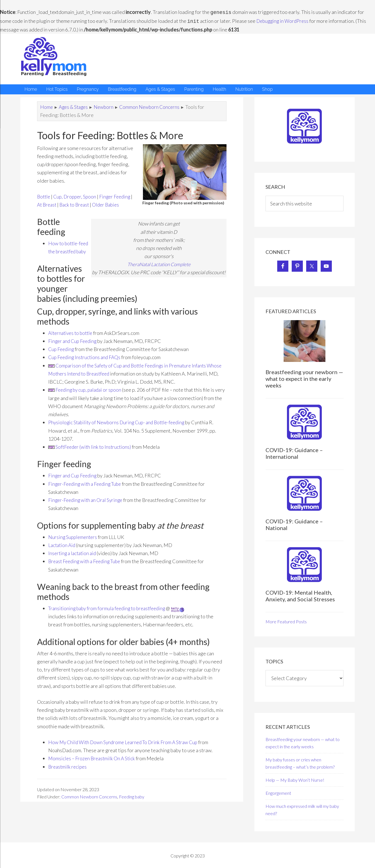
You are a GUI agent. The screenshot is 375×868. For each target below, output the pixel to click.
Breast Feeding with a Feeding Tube (87, 567)
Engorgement (278, 792)
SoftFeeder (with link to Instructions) (94, 452)
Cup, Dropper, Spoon (77, 195)
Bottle (44, 195)
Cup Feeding (62, 355)
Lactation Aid (63, 551)
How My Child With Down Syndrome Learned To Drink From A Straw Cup (126, 748)
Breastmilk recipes (68, 772)
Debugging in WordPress (284, 20)
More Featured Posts (286, 620)
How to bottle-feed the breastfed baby (68, 259)
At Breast (68, 203)
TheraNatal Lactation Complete (159, 271)
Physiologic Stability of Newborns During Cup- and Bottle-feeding (119, 428)
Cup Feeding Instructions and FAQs (86, 363)
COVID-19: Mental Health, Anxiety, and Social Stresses (300, 595)
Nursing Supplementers (74, 542)
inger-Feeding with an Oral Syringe (87, 506)
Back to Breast (97, 203)
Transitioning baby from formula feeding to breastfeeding (110, 614)
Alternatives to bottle (72, 338)
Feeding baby (132, 802)
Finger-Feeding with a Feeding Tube (87, 489)
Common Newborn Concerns (89, 802)
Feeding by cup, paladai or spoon (90, 395)
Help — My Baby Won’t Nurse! (295, 779)
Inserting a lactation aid (73, 559)
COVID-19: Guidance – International (294, 452)
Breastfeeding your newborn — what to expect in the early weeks (304, 377)
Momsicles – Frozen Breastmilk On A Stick (93, 764)
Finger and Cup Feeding (74, 347)
